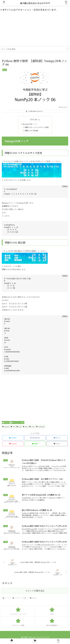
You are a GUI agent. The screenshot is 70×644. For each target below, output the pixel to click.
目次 (32, 119)
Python (6, 422)
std (13, 427)
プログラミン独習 (17, 422)
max (19, 427)
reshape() (40, 427)
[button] (68, 49)
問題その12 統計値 (31, 130)
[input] (35, 49)
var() (32, 427)
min (25, 427)
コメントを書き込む (35, 591)
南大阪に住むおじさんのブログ (35, 3)
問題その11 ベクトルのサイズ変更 (37, 127)
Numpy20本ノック (30, 124)
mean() (6, 427)
